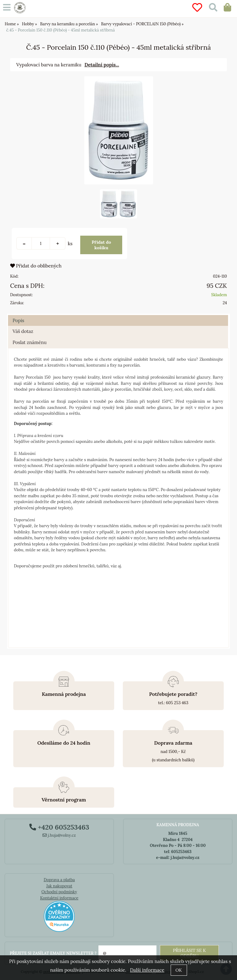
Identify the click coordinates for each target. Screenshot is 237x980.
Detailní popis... (102, 65)
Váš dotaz (23, 331)
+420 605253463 (59, 827)
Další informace (147, 970)
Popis (19, 320)
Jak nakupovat (59, 886)
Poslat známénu (30, 342)
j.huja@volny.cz (59, 835)
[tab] (118, 315)
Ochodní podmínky (59, 892)
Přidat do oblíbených (36, 266)
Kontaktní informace (59, 898)
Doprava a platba (59, 880)
